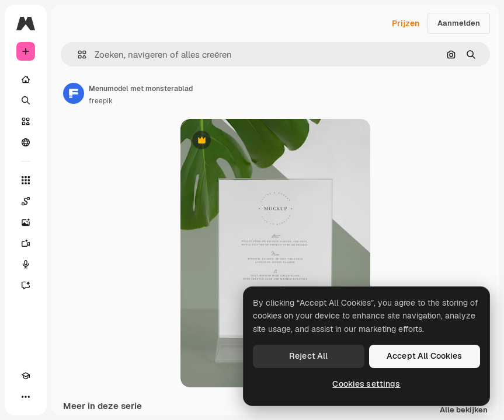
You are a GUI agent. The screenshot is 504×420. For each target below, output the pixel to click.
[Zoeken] (26, 100)
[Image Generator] (26, 222)
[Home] (26, 79)
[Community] (26, 142)
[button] (77, 55)
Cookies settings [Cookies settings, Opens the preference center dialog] (366, 384)
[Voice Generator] (26, 264)
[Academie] (26, 376)
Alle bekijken (464, 410)
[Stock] (26, 121)
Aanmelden (459, 23)
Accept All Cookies (425, 356)
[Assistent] (26, 285)
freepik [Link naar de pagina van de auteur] (101, 101)
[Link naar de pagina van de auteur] (74, 93)
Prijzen (406, 23)
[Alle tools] (26, 180)
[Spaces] (26, 201)
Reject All (308, 356)
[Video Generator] (26, 243)
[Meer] (26, 397)
